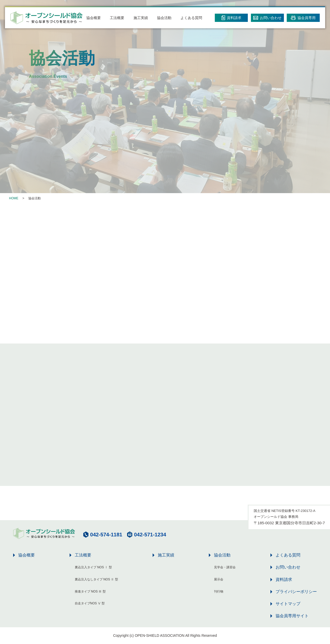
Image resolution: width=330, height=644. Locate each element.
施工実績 (141, 18)
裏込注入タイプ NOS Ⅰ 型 (93, 567)
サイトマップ (288, 604)
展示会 (219, 579)
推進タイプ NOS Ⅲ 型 (90, 591)
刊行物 (219, 591)
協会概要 (94, 18)
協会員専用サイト (292, 616)
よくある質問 (191, 18)
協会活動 (164, 18)
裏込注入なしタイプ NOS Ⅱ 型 (96, 579)
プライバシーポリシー (296, 592)
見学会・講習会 (225, 567)
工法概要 (117, 18)
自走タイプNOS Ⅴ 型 (90, 603)
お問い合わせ (288, 567)
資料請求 (284, 579)
